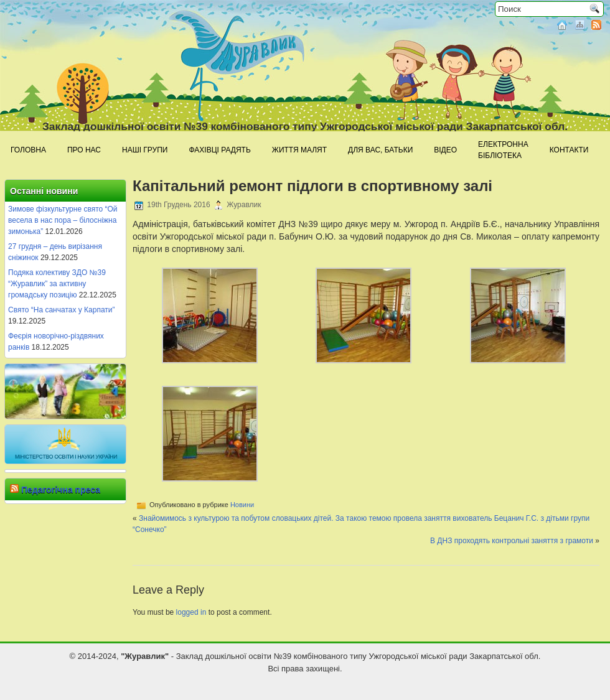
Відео (445, 150)
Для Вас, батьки (380, 150)
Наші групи (145, 150)
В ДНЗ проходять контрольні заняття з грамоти (512, 541)
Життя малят (299, 150)
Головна (28, 150)
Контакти (569, 150)
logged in (191, 612)
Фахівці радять (219, 150)
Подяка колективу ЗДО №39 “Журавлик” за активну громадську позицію (57, 284)
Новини (242, 505)
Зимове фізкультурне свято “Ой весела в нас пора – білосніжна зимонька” (63, 220)
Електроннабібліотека (503, 150)
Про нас (84, 150)
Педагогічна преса (61, 490)
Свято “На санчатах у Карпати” (62, 310)
